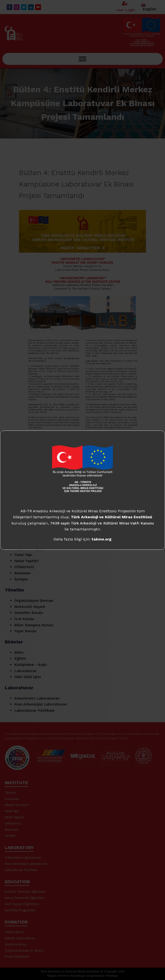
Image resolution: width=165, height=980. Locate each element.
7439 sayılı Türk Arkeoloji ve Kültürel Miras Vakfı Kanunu (102, 523)
